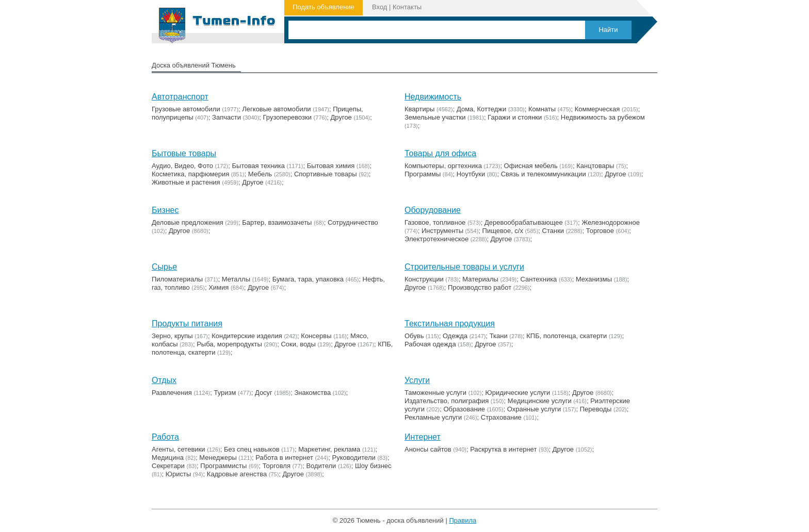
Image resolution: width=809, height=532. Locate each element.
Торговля (277, 466)
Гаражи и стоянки (515, 117)
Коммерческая (597, 109)
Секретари (168, 466)
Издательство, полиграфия (447, 401)
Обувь (414, 336)
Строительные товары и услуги (464, 267)
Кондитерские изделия (247, 336)
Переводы (596, 409)
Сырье (164, 267)
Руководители (354, 458)
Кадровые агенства (237, 474)
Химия (219, 287)
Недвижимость (433, 97)
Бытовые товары (184, 153)
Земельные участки (435, 117)
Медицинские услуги (540, 401)
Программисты (223, 466)
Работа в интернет (284, 458)
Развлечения (172, 393)
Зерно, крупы (172, 336)
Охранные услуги (534, 409)
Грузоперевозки (287, 117)
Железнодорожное (611, 222)
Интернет (423, 437)
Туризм (225, 393)
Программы (423, 174)
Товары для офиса (440, 153)
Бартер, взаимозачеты (277, 222)
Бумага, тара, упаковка (308, 279)
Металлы (236, 279)
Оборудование (433, 210)
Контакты (407, 7)
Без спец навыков (252, 449)
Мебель (260, 174)
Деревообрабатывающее (524, 222)
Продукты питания (187, 323)
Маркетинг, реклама (329, 449)
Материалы (480, 279)
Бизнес (165, 210)
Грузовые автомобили (186, 109)
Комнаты (542, 109)
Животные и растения (186, 182)
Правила (463, 520)
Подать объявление (323, 7)
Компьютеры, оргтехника (443, 166)
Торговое (600, 231)
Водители (321, 466)
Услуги (417, 380)
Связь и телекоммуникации (544, 174)
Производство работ (480, 287)
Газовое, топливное (435, 222)
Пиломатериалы (177, 279)
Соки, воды (298, 344)
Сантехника (539, 279)
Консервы (316, 336)
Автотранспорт (180, 97)
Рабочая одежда (430, 344)
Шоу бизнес (373, 466)
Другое (341, 117)
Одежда (455, 336)
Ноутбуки (471, 174)
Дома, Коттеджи (481, 109)
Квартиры (419, 109)
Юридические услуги (518, 393)
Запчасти (226, 117)
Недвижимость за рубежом (603, 117)
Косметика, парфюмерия (190, 174)
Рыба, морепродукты (229, 344)
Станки (553, 231)
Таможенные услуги (435, 393)
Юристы (178, 474)
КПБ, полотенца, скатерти (567, 336)
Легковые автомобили (276, 109)
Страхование (501, 417)
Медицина (168, 458)
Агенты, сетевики (179, 449)
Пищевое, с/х (503, 231)
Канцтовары (595, 166)
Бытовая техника (258, 166)
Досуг (264, 393)
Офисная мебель (531, 166)
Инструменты (442, 231)
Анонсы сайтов (428, 449)
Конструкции (424, 279)
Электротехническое (436, 239)
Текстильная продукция (450, 323)
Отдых (164, 380)
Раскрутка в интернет (503, 449)
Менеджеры (218, 458)
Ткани (499, 336)
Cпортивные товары (326, 174)
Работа (165, 437)
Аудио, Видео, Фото (182, 166)
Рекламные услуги (433, 417)
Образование (465, 409)
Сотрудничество (353, 222)
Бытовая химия (331, 166)
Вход (379, 7)
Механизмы (594, 279)
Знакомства (313, 393)
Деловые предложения (188, 222)
